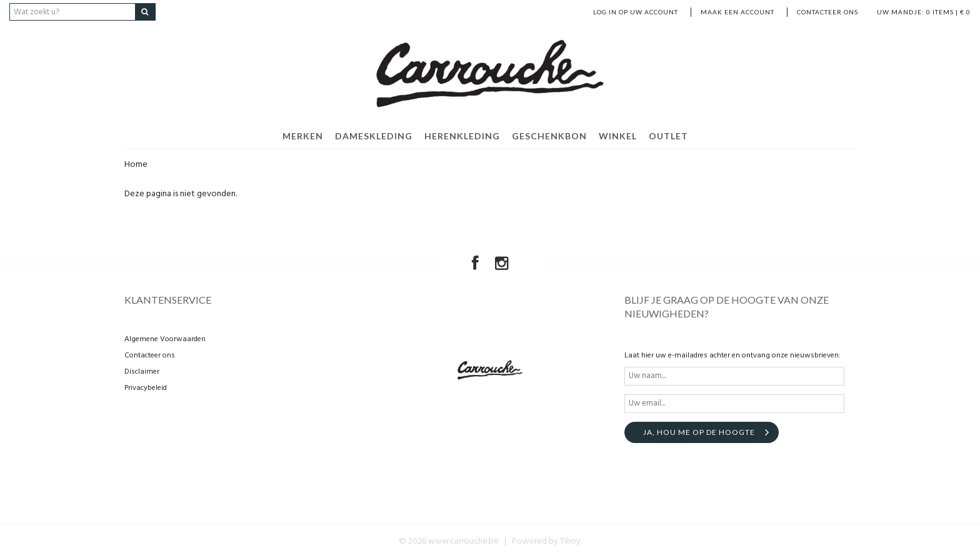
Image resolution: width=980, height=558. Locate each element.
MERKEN (303, 136)
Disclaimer (142, 372)
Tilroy (570, 541)
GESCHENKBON (549, 136)
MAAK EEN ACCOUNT (737, 12)
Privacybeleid (146, 388)
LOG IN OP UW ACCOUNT (636, 12)
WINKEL (618, 136)
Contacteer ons (827, 12)
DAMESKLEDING (374, 136)
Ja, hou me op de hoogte (699, 432)
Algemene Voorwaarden (165, 339)
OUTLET (668, 136)
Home (136, 165)
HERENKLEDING (462, 136)
